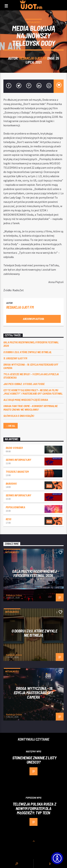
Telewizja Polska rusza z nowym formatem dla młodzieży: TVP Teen (34, 808)
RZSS (8, 519)
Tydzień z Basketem (17, 472)
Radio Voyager (14, 448)
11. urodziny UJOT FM (15, 358)
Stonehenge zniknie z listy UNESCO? (34, 760)
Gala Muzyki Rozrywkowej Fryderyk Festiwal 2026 (31, 344)
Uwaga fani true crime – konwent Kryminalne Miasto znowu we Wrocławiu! (31, 408)
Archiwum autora (33, 319)
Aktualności (33, 22)
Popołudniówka (15, 507)
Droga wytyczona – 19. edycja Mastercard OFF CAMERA (31, 366)
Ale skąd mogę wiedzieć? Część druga (26, 400)
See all (11, 426)
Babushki (11, 483)
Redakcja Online (14, 595)
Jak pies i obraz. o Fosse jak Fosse (24, 384)
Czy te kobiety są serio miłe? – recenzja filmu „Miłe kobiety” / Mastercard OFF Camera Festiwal (33, 392)
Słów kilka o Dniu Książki (19, 416)
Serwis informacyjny (18, 460)
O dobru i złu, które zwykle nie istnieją (27, 352)
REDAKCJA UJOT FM (33, 58)
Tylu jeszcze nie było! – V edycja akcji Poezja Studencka (31, 376)
